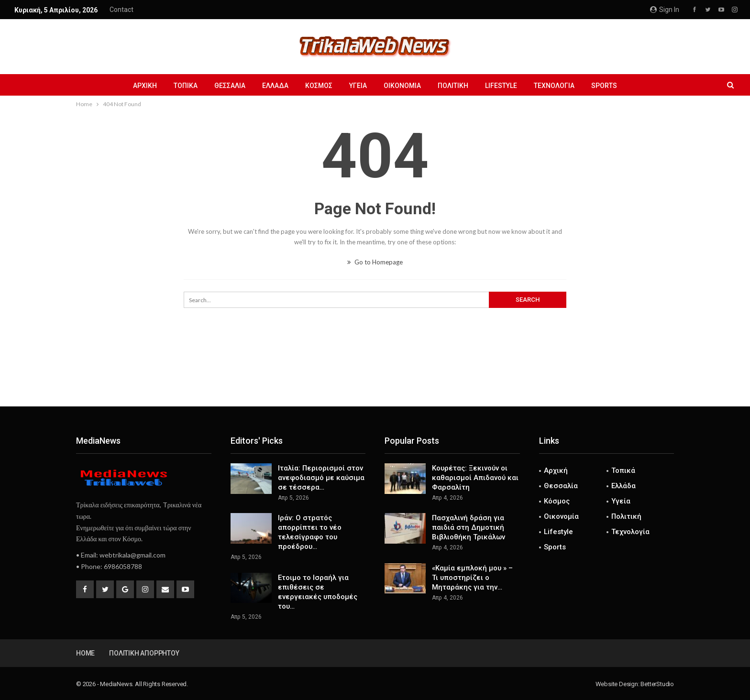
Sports (604, 86)
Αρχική (145, 86)
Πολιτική (453, 86)
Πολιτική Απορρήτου (144, 653)
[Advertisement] (375, 375)
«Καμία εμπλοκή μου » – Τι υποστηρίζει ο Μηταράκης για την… (472, 578)
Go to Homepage (375, 262)
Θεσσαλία (230, 86)
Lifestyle (501, 86)
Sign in (665, 10)
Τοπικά (186, 86)
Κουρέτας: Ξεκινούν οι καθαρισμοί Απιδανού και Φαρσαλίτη (475, 478)
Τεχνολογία (554, 86)
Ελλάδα (275, 86)
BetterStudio (657, 684)
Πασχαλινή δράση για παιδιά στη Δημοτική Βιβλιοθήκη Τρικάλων (469, 527)
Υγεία (358, 86)
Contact (121, 10)
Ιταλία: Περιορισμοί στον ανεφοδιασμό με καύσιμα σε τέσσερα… (321, 478)
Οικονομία (402, 86)
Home (85, 653)
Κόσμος (319, 86)
